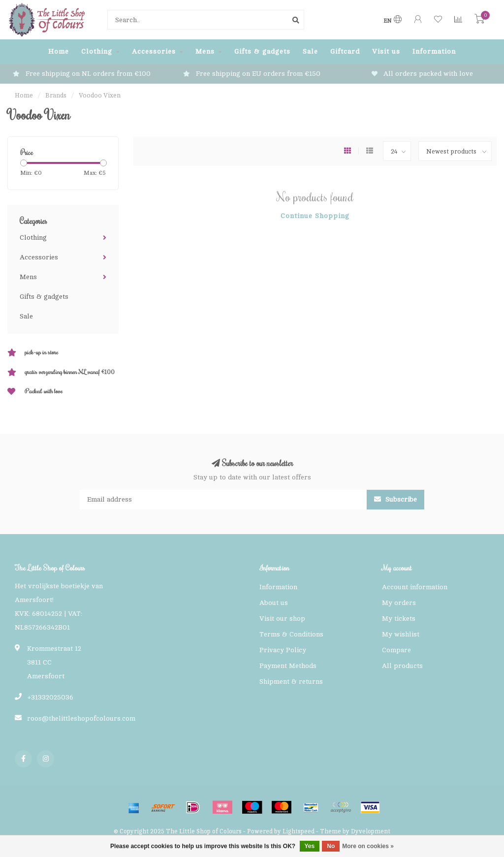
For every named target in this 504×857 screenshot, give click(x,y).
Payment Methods (288, 666)
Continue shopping (315, 216)
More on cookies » (368, 846)
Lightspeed (299, 831)
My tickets (399, 619)
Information (434, 51)
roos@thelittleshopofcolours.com (81, 718)
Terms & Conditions (291, 634)
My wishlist (401, 634)
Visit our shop (282, 619)
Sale (310, 51)
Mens (205, 51)
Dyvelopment (371, 831)
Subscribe (395, 499)
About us (274, 603)
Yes (310, 846)
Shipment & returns (291, 682)
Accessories (154, 51)
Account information (415, 587)
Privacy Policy (283, 650)
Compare (396, 650)
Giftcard (345, 51)
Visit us (386, 51)
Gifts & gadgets (262, 51)
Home (59, 51)
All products (402, 666)
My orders (399, 603)
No (331, 846)
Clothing (97, 51)
